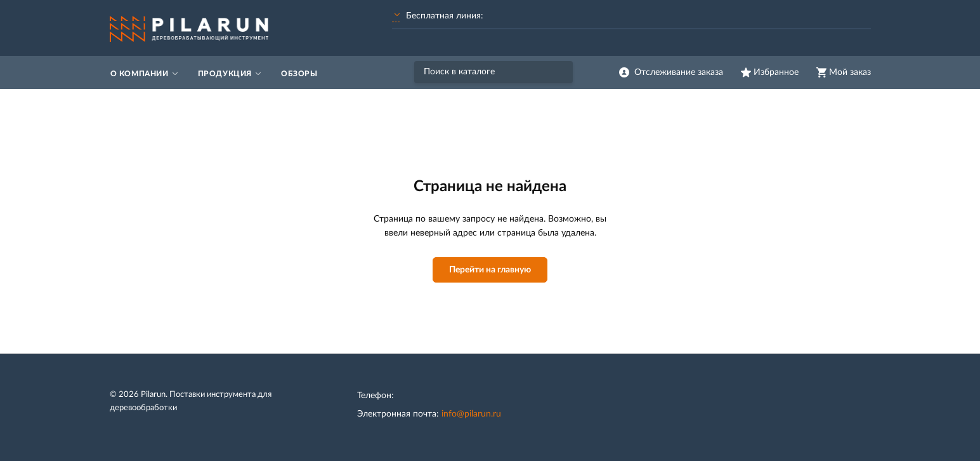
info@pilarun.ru (471, 414)
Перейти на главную (490, 270)
